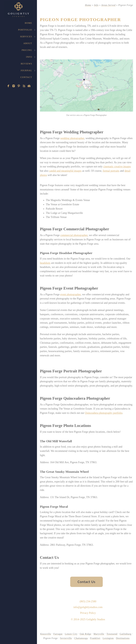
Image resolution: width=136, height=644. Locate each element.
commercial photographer (74, 235)
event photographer (71, 294)
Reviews (26, 64)
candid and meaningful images (65, 171)
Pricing (27, 50)
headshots (45, 263)
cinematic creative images (117, 167)
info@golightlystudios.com (88, 607)
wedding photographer (72, 138)
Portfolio (25, 30)
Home (28, 23)
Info (29, 57)
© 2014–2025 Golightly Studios (88, 619)
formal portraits (111, 171)
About (28, 43)
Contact (26, 77)
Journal (26, 71)
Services (26, 37)
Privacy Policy (88, 613)
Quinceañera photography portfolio (104, 413)
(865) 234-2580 (88, 601)
